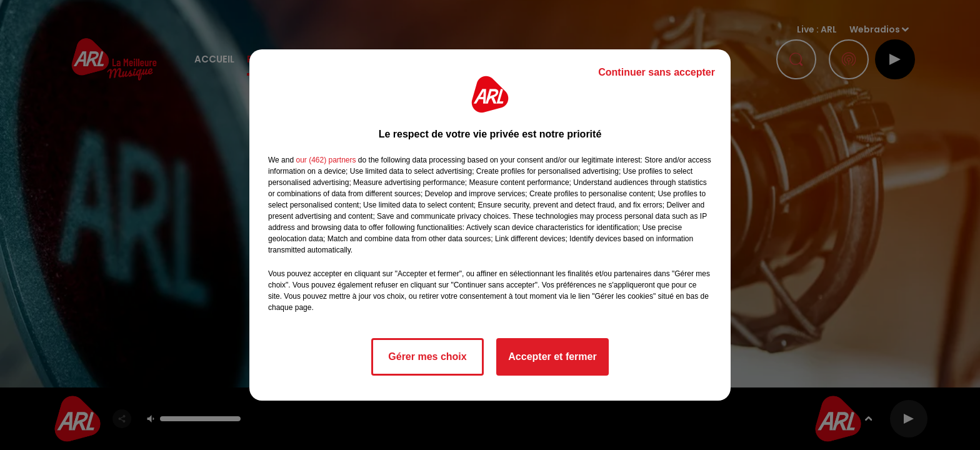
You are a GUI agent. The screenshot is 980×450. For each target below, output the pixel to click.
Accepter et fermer (552, 357)
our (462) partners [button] (326, 160)
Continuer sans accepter (657, 72)
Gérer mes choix (427, 357)
